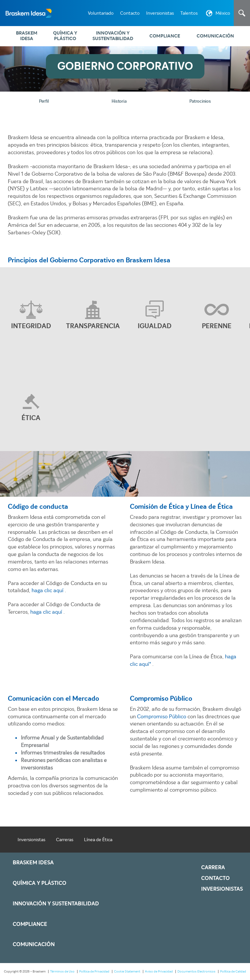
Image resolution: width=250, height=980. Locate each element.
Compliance (165, 36)
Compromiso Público (162, 717)
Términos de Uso (62, 972)
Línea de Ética (98, 840)
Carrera (213, 868)
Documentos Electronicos (196, 972)
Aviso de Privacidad (159, 972)
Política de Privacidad (94, 972)
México (217, 14)
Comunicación (215, 36)
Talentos (189, 13)
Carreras (65, 840)
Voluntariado (101, 13)
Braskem (26, 13)
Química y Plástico (65, 36)
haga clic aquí (48, 591)
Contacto (130, 13)
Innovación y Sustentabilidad (113, 36)
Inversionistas (160, 13)
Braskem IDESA (27, 36)
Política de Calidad (233, 972)
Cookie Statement (127, 972)
